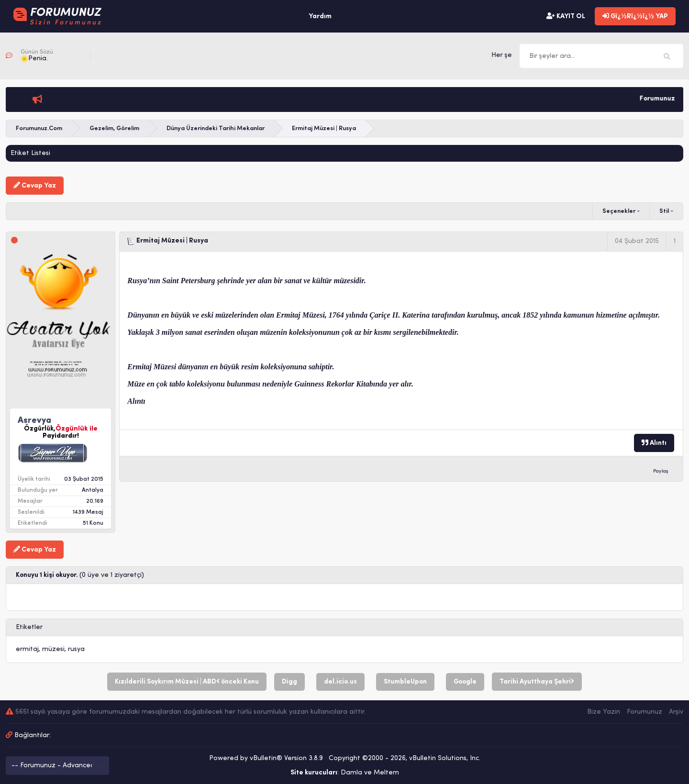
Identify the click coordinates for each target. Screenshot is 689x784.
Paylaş (661, 471)
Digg (289, 682)
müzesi (53, 649)
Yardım (320, 17)
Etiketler (29, 627)
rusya (76, 649)
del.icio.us (340, 682)
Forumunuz (645, 712)
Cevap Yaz (35, 186)
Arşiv (676, 712)
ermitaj (27, 649)
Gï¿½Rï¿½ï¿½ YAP (635, 16)
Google (465, 682)
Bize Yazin (604, 712)
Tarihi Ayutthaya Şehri (537, 682)
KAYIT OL (566, 16)
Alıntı (654, 443)
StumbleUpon (405, 682)
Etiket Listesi (30, 153)
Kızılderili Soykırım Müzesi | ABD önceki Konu (187, 682)
